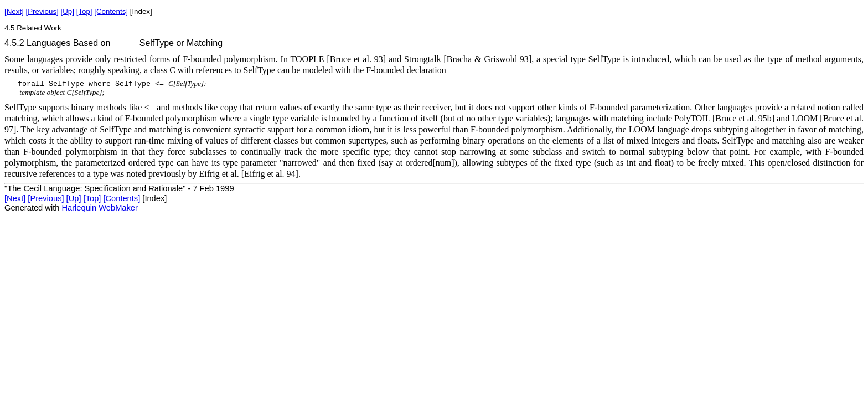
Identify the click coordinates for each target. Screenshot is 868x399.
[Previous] (42, 11)
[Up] (67, 11)
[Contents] (111, 11)
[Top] (84, 11)
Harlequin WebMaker (99, 208)
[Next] (14, 11)
